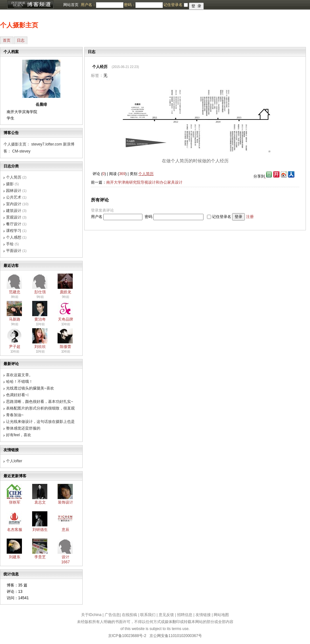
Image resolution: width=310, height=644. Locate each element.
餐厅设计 (14, 224)
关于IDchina (91, 615)
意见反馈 (166, 615)
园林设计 (14, 191)
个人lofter (14, 461)
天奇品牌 (65, 319)
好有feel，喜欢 (19, 435)
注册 (250, 217)
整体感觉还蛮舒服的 (23, 428)
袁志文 (40, 502)
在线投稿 (129, 615)
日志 (21, 40)
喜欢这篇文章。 (19, 375)
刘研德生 (40, 530)
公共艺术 (14, 197)
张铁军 (15, 502)
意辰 (65, 530)
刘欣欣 (40, 347)
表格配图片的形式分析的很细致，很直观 (40, 408)
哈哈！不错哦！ (19, 382)
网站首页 (71, 5)
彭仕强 (40, 292)
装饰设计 (65, 502)
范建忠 (15, 292)
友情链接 (203, 615)
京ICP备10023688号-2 (127, 636)
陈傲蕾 (65, 347)
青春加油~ (15, 415)
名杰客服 (15, 530)
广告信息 (112, 615)
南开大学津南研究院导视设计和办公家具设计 (144, 182)
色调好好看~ (17, 395)
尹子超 (15, 347)
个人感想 (14, 237)
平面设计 (14, 251)
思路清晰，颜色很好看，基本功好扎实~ (40, 402)
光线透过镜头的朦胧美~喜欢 (30, 388)
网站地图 (221, 615)
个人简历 (14, 177)
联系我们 (148, 615)
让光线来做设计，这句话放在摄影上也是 (40, 422)
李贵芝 (40, 557)
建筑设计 (14, 211)
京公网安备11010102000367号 (176, 636)
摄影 (10, 184)
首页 (7, 40)
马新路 (15, 319)
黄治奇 (40, 319)
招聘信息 (185, 615)
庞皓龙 (65, 292)
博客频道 (30, 5)
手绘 (10, 244)
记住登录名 (222, 217)
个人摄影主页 (19, 25)
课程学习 (14, 231)
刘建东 (15, 557)
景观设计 (14, 217)
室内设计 (14, 204)
